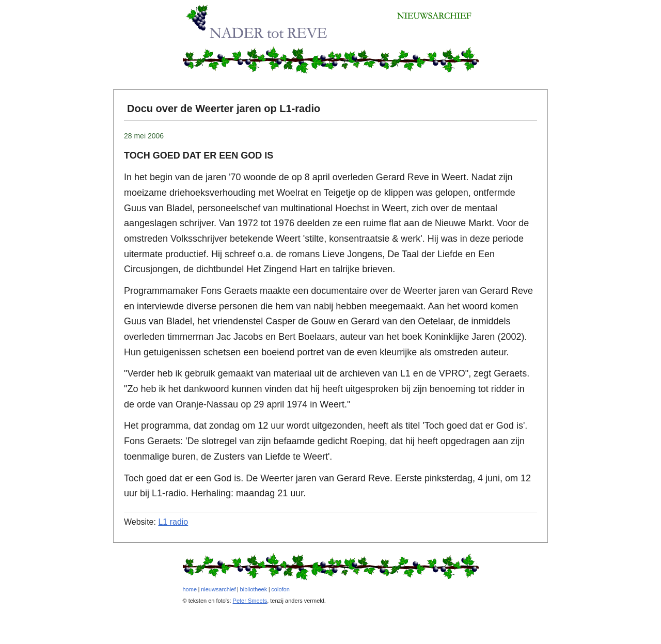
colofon (280, 589)
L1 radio (173, 522)
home (190, 589)
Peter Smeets (250, 601)
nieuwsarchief (218, 589)
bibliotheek (254, 589)
